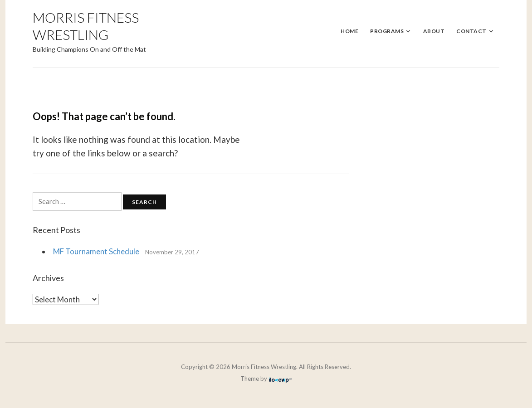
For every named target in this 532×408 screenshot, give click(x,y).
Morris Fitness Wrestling (86, 26)
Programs (387, 31)
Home (349, 31)
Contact (471, 31)
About (434, 31)
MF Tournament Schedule (96, 251)
